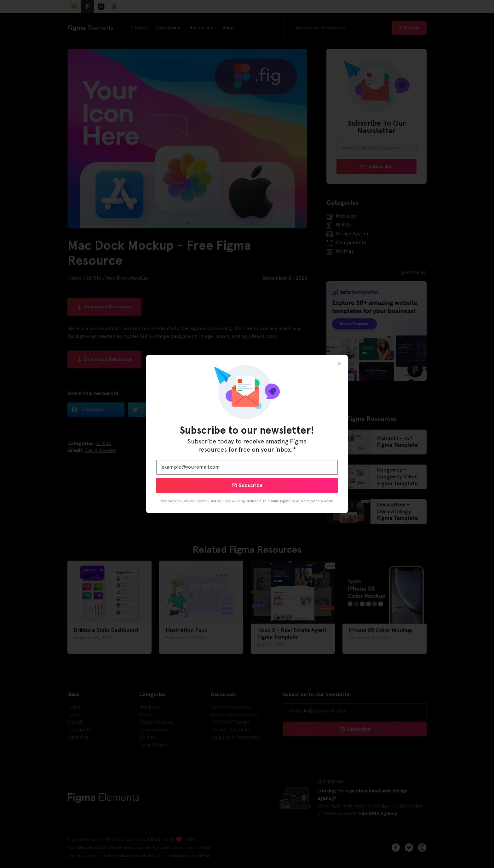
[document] (247, 434)
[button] (339, 364)
